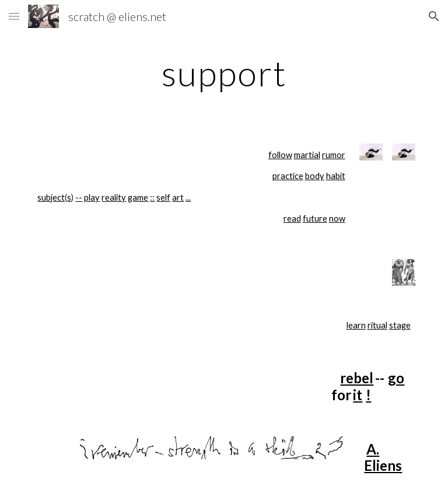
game (138, 197)
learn (356, 325)
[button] (14, 16)
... (188, 197)
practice (288, 176)
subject (51, 197)
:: (152, 197)
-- (79, 197)
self (163, 197)
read (292, 218)
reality (114, 197)
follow (280, 155)
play (92, 197)
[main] (224, 73)
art (178, 197)
